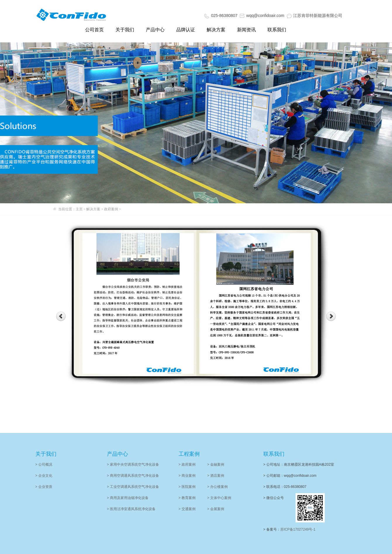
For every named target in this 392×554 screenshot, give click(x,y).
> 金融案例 (216, 464)
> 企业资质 (44, 487)
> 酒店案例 (216, 476)
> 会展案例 (216, 509)
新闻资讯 (246, 30)
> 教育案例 (187, 498)
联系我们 (277, 30)
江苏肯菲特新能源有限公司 (315, 16)
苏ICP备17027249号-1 (298, 529)
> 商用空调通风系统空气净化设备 (133, 476)
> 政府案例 (187, 464)
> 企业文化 (44, 476)
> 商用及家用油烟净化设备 (128, 498)
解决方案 (216, 30)
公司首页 (94, 30)
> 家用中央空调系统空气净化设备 (133, 464)
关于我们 (125, 30)
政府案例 (112, 209)
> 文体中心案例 (219, 498)
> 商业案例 (187, 476)
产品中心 (155, 30)
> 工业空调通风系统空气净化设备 (133, 487)
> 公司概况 (44, 464)
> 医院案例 (187, 487)
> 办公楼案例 (217, 487)
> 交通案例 (187, 509)
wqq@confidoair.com (262, 16)
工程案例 (189, 454)
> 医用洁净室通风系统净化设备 (131, 509)
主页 (79, 209)
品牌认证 (186, 30)
